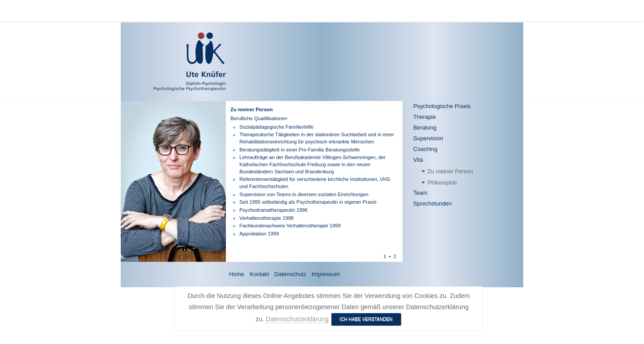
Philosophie (442, 182)
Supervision (428, 138)
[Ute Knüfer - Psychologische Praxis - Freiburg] (164, 62)
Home (237, 274)
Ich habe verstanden (366, 319)
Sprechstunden (432, 203)
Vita (418, 160)
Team (420, 193)
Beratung (425, 128)
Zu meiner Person (450, 171)
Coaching (425, 149)
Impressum (326, 274)
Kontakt (259, 274)
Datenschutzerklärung (297, 319)
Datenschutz (290, 274)
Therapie (425, 117)
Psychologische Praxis (442, 106)
